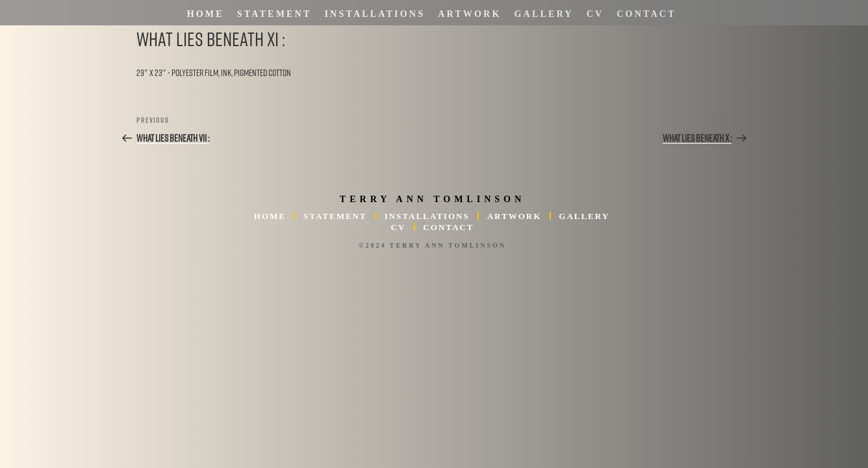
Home (206, 14)
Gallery (544, 14)
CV (595, 14)
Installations (375, 14)
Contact (646, 14)
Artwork (469, 14)
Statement (274, 14)
